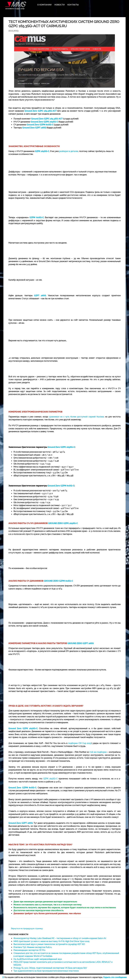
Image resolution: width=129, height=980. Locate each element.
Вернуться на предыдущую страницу (27, 929)
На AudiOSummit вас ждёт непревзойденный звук (38, 959)
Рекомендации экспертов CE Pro (29, 950)
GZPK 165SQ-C (50, 779)
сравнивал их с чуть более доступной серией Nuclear (76, 417)
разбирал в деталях (69, 151)
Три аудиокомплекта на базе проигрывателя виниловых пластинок (46, 971)
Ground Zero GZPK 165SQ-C (61, 447)
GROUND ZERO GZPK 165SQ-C (63, 523)
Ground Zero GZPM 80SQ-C (61, 486)
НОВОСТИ (60, 5)
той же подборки (98, 752)
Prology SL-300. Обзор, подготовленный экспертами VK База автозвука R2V (50, 968)
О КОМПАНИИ (44, 5)
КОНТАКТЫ (73, 5)
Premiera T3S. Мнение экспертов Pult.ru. (33, 947)
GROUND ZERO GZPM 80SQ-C (58, 581)
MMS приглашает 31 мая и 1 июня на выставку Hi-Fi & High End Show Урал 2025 (51, 941)
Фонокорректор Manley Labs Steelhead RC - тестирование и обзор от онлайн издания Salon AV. (60, 938)
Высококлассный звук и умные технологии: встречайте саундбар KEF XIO (49, 944)
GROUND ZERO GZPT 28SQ (80, 643)
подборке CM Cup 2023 (80, 743)
